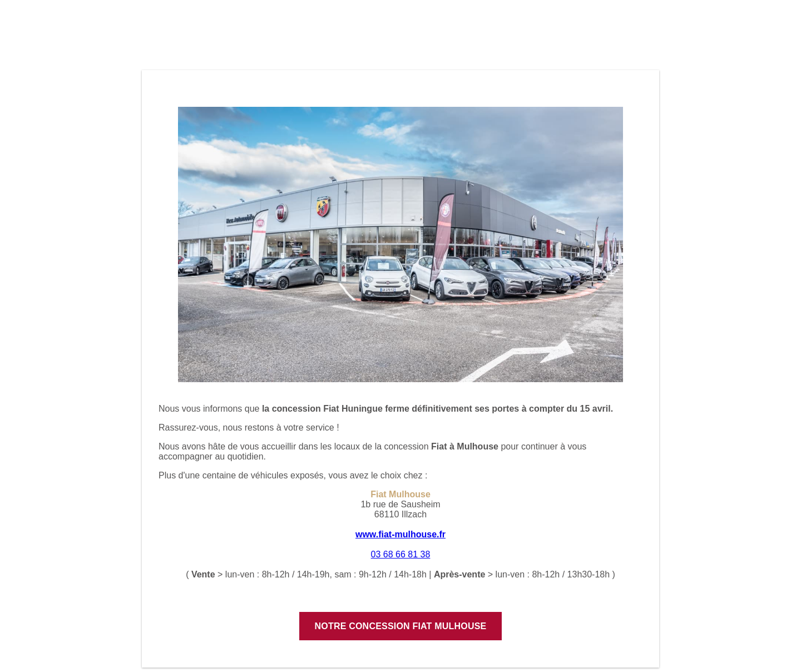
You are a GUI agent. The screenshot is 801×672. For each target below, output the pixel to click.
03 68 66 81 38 (401, 554)
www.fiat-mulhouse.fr (400, 534)
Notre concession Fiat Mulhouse (401, 626)
